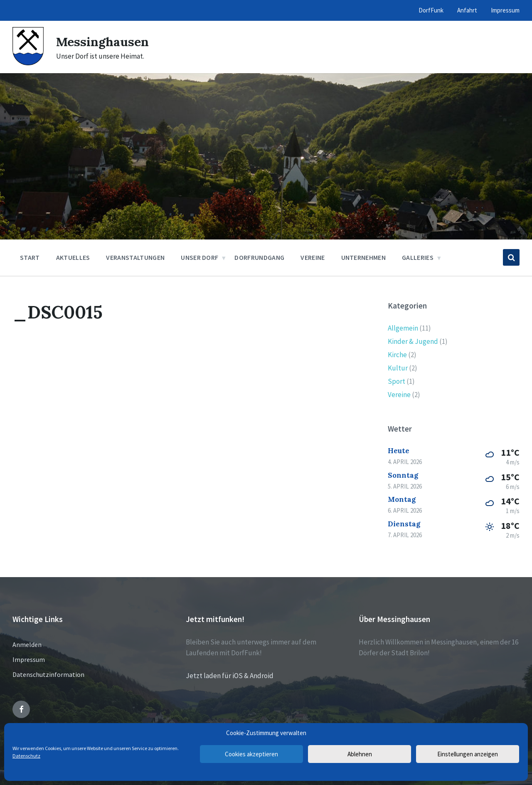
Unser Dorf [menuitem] (199, 257)
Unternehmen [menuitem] (364, 257)
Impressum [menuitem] (505, 10)
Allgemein (403, 328)
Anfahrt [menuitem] (467, 10)
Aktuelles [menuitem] (73, 257)
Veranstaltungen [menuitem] (135, 257)
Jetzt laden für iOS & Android (230, 676)
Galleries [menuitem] (418, 257)
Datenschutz (26, 756)
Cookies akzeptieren (251, 754)
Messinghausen (102, 42)
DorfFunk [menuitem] (431, 10)
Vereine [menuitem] (313, 257)
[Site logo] (28, 63)
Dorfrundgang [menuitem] (259, 257)
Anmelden (27, 644)
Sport (397, 381)
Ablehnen (360, 754)
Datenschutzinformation (48, 674)
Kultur (398, 368)
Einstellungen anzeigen (468, 754)
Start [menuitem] (30, 257)
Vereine (399, 395)
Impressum (29, 659)
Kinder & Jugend (413, 341)
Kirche (397, 355)
